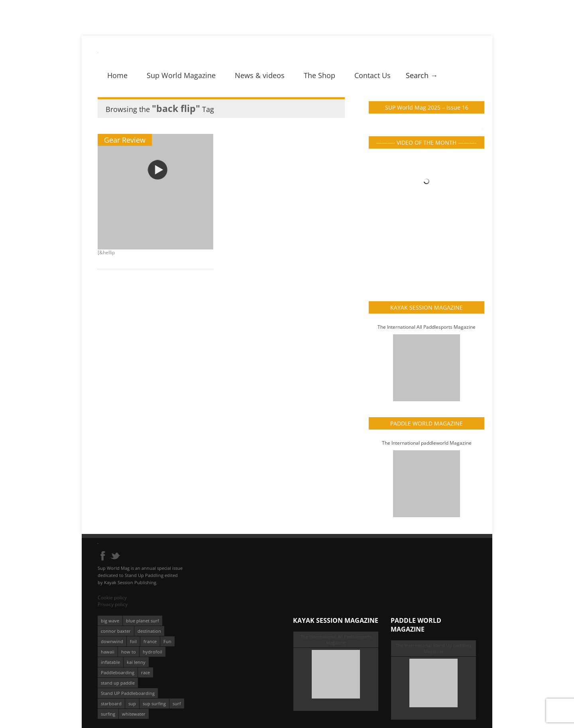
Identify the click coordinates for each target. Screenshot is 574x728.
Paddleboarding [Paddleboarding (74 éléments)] (118, 672)
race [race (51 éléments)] (145, 672)
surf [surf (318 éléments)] (177, 703)
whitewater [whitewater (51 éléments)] (134, 714)
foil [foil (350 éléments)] (133, 641)
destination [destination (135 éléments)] (149, 631)
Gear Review (125, 140)
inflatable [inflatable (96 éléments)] (110, 662)
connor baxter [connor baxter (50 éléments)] (116, 631)
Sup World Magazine (181, 75)
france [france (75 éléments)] (150, 641)
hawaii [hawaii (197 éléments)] (108, 652)
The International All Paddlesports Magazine (427, 327)
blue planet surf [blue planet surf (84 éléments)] (143, 621)
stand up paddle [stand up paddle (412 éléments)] (118, 683)
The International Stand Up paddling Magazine (434, 648)
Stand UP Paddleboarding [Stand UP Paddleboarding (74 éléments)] (128, 693)
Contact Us (373, 75)
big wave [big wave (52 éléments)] (110, 621)
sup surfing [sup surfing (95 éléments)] (154, 703)
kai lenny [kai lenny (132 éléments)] (136, 662)
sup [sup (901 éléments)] (132, 703)
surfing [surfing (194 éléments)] (108, 714)
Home (117, 75)
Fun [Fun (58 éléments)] (167, 641)
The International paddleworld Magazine (427, 443)
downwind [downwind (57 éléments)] (112, 641)
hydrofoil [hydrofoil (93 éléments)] (152, 652)
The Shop (319, 75)
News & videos (260, 75)
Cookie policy (112, 598)
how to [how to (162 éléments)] (129, 652)
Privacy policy (113, 604)
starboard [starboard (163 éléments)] (111, 703)
